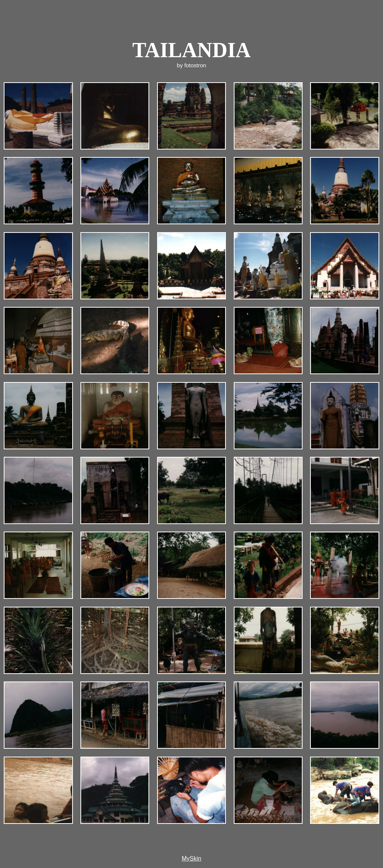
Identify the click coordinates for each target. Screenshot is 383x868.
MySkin (191, 858)
